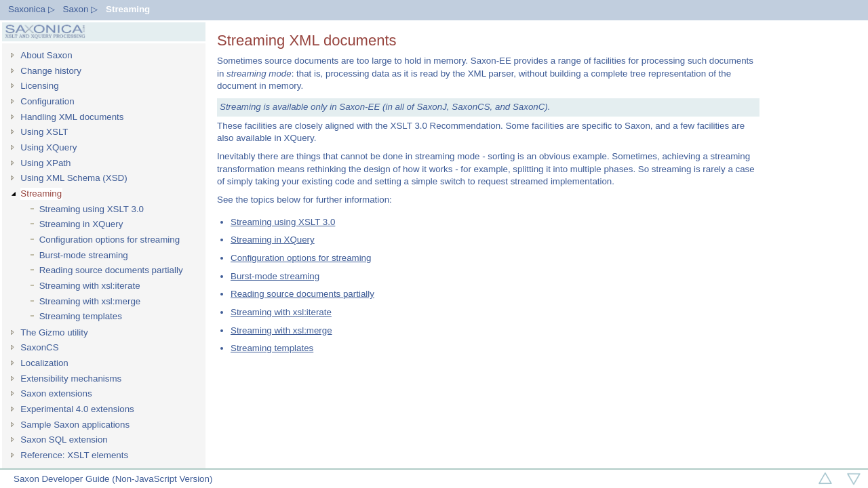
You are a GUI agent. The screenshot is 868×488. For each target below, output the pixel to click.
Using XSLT (44, 132)
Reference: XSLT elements (74, 455)
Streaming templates (81, 316)
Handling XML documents (72, 117)
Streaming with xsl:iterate (90, 286)
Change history (51, 71)
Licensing (39, 86)
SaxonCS (39, 347)
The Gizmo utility (54, 332)
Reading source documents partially (111, 270)
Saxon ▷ (81, 9)
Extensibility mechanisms (71, 379)
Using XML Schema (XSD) (74, 178)
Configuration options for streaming (110, 240)
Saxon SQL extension (64, 440)
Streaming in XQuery (81, 224)
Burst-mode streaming (84, 255)
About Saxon (46, 55)
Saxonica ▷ (32, 9)
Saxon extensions (56, 393)
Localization (44, 363)
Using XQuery (48, 147)
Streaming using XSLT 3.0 (92, 209)
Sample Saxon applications (75, 425)
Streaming (128, 9)
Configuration (47, 101)
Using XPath (45, 163)
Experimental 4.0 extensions (77, 409)
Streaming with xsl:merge (90, 301)
